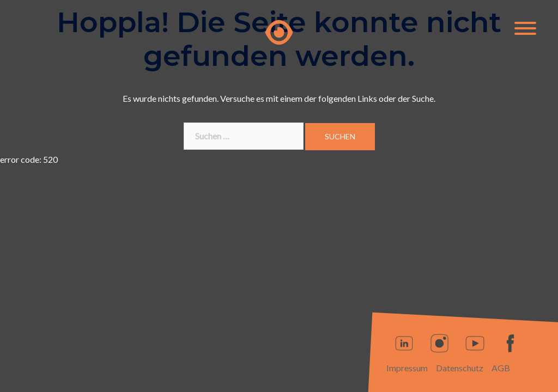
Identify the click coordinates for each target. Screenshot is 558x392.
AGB (501, 368)
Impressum (407, 368)
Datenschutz (460, 368)
